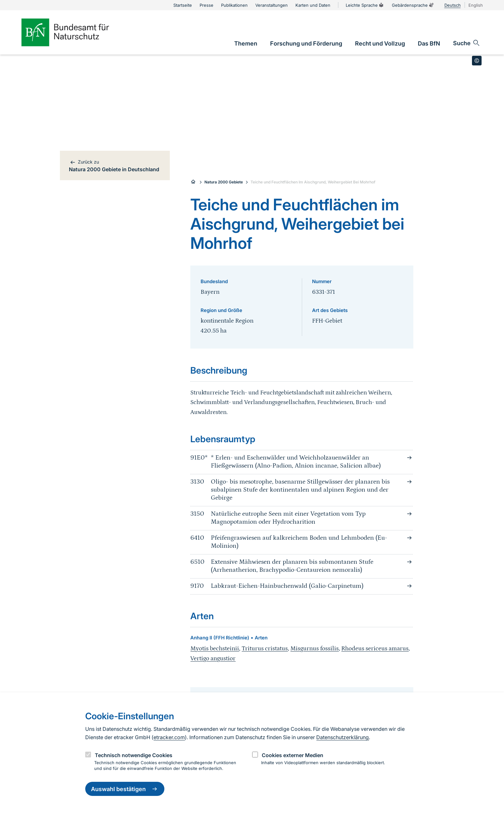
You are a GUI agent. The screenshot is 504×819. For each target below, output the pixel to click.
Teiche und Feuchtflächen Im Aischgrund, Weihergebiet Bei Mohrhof (313, 182)
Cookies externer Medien (293, 755)
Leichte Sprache (365, 5)
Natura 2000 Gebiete (224, 182)
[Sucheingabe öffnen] (467, 43)
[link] (246, 43)
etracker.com (169, 737)
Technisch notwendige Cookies (134, 755)
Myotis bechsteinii (215, 649)
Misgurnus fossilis (314, 649)
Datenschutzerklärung (343, 737)
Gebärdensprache (413, 5)
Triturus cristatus (265, 649)
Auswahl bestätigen (125, 789)
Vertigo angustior (213, 659)
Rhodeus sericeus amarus (375, 649)
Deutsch (453, 5)
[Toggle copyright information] (477, 61)
